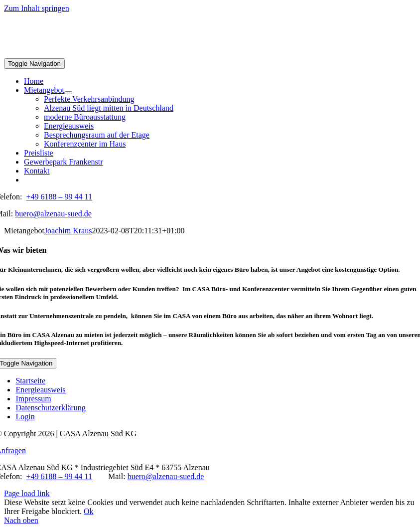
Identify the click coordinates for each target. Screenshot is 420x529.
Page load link (27, 493)
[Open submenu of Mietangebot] (68, 93)
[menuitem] (220, 180)
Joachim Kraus (68, 231)
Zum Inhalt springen (37, 8)
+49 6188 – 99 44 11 (59, 197)
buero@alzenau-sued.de (53, 214)
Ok (89, 511)
